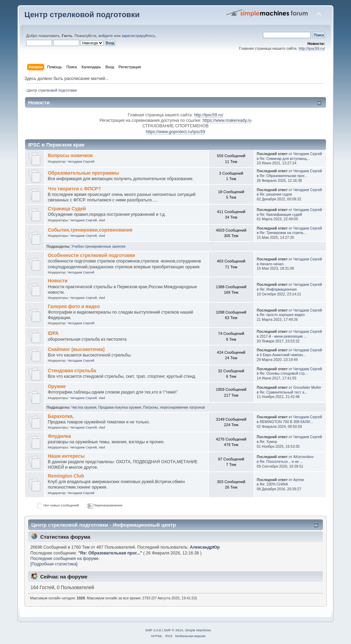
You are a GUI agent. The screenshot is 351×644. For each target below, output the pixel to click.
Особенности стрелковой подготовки (91, 255)
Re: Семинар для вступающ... (285, 159)
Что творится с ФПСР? (74, 189)
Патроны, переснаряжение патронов (174, 407)
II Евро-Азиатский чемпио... (283, 355)
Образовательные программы (83, 173)
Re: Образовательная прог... (284, 176)
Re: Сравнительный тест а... (284, 392)
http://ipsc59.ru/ (312, 48)
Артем (299, 480)
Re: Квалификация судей (281, 214)
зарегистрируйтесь (138, 36)
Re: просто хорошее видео (282, 315)
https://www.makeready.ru (227, 120)
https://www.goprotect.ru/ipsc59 (175, 132)
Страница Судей (67, 209)
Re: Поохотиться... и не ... (281, 461)
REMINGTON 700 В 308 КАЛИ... (287, 422)
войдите (106, 36)
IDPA (53, 333)
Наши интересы (66, 456)
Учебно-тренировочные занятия (98, 246)
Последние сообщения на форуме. (65, 559)
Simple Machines (198, 630)
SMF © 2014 (173, 630)
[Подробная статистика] (54, 564)
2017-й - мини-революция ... (283, 336)
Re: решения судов (276, 194)
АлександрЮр (205, 547)
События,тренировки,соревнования (90, 230)
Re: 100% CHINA (274, 484)
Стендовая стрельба (72, 371)
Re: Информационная (278, 289)
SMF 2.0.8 (153, 630)
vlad (102, 220)
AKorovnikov (304, 457)
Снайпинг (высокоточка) (76, 349)
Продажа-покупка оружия (120, 407)
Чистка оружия (84, 407)
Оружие (57, 387)
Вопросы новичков (70, 156)
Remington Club (66, 476)
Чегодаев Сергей (81, 161)
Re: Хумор (269, 442)
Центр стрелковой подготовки (82, 15)
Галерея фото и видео (74, 307)
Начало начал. (272, 264)
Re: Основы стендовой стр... (284, 373)
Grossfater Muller (307, 387)
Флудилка (59, 436)
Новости (58, 281)
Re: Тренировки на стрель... (283, 233)
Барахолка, (61, 416)
